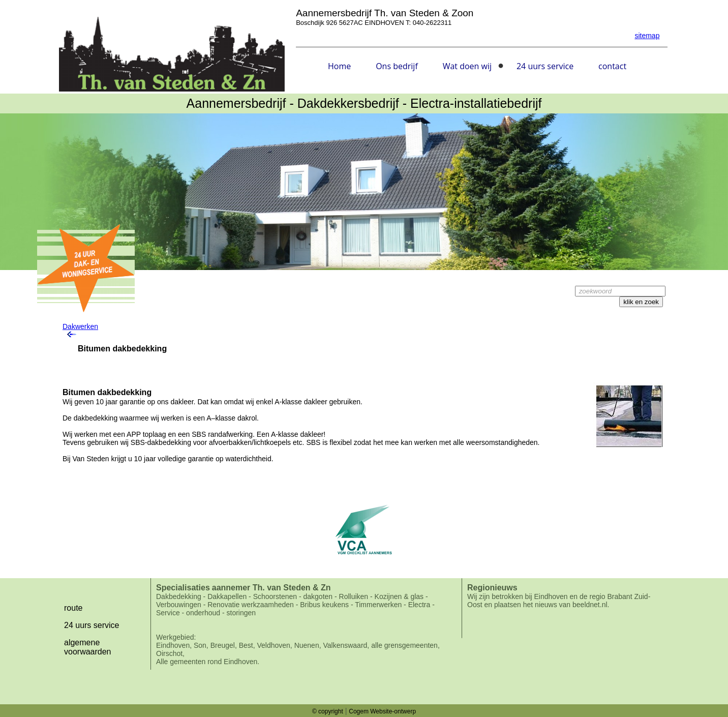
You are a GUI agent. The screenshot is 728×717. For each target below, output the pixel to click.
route (73, 608)
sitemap (647, 36)
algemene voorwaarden (88, 647)
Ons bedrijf (397, 66)
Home (339, 66)
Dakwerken (80, 326)
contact (612, 66)
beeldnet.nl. (591, 605)
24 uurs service (545, 66)
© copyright (328, 711)
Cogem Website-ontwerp (382, 711)
